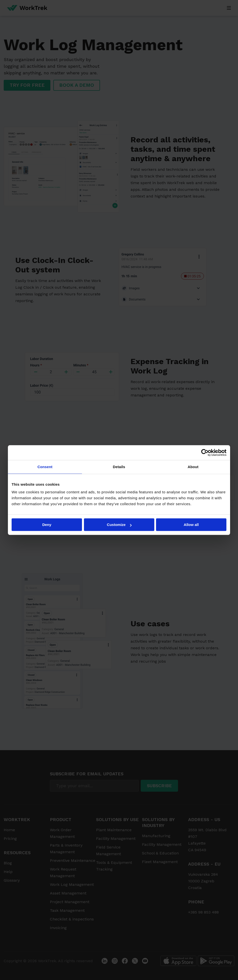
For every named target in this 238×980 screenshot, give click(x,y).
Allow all (191, 525)
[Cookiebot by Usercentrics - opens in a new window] (205, 453)
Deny (47, 525)
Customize (119, 525)
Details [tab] (119, 467)
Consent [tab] (45, 467)
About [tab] (193, 467)
